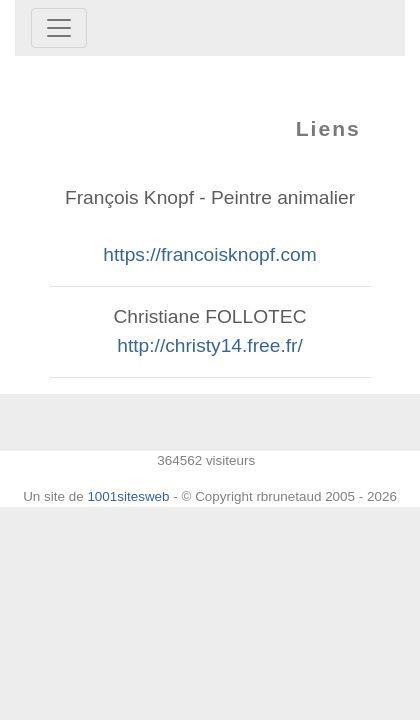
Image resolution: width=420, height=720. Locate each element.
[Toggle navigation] (59, 28)
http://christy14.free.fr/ (210, 345)
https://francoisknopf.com (209, 254)
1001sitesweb (128, 496)
